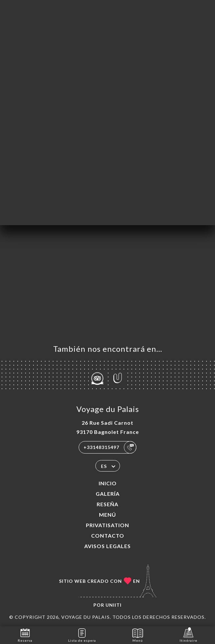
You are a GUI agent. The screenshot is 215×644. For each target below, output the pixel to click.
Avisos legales (107, 546)
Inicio (108, 483)
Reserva (25, 635)
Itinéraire (188, 635)
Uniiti (114, 605)
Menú (107, 515)
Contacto (108, 536)
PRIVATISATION (107, 525)
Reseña (107, 504)
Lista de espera (82, 635)
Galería (108, 494)
